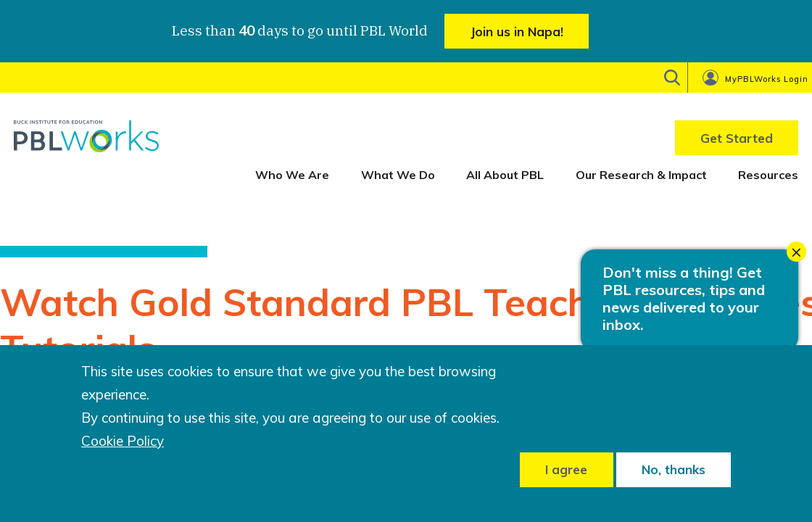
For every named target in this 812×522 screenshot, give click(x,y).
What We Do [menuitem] (398, 175)
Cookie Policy (123, 441)
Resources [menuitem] (768, 175)
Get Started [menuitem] (737, 138)
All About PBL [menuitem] (505, 175)
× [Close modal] (796, 252)
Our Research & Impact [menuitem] (641, 175)
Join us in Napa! (517, 32)
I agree (566, 469)
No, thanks (674, 469)
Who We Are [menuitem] (292, 175)
